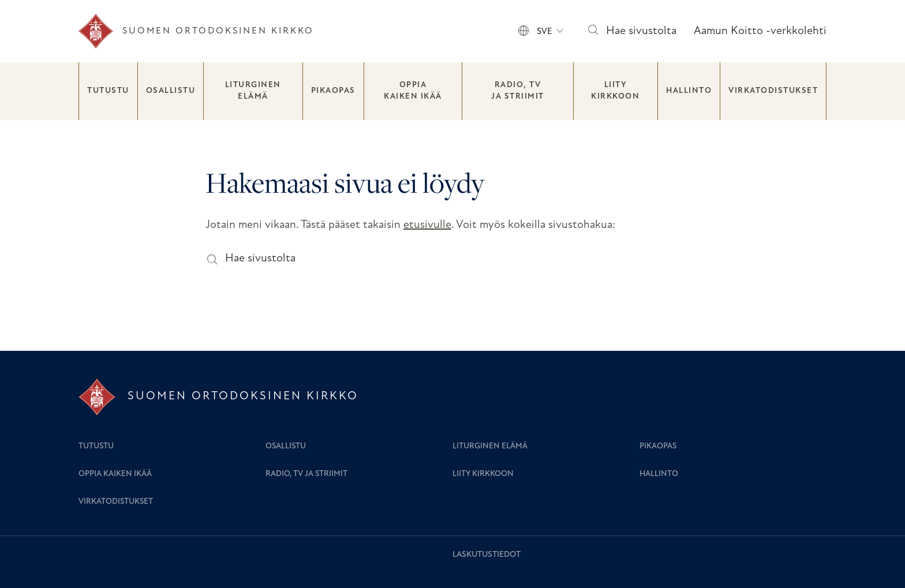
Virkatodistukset (773, 91)
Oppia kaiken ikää (413, 91)
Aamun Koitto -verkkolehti (760, 31)
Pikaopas (333, 91)
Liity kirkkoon (615, 91)
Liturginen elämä (253, 91)
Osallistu (171, 91)
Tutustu (108, 91)
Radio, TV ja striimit (518, 91)
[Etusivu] (196, 31)
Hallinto (689, 91)
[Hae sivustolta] (592, 31)
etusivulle (427, 225)
